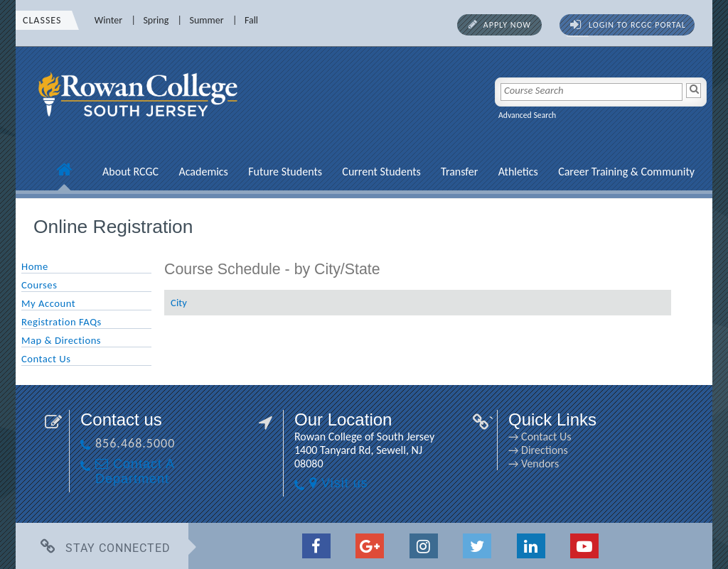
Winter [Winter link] (108, 20)
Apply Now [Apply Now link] (507, 25)
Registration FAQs (61, 322)
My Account (48, 303)
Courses (39, 285)
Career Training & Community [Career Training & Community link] (626, 172)
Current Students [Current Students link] (381, 172)
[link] (140, 124)
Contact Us (46, 359)
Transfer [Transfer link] (459, 172)
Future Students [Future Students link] (285, 172)
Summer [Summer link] (207, 20)
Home (35, 266)
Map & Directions (61, 340)
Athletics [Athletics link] (518, 172)
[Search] (694, 91)
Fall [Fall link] (251, 20)
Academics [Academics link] (203, 172)
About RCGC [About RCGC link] (130, 172)
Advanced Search (527, 115)
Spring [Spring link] (156, 20)
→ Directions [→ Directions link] (538, 450)
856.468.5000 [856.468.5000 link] (135, 443)
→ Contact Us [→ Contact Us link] (540, 437)
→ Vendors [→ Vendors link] (534, 464)
